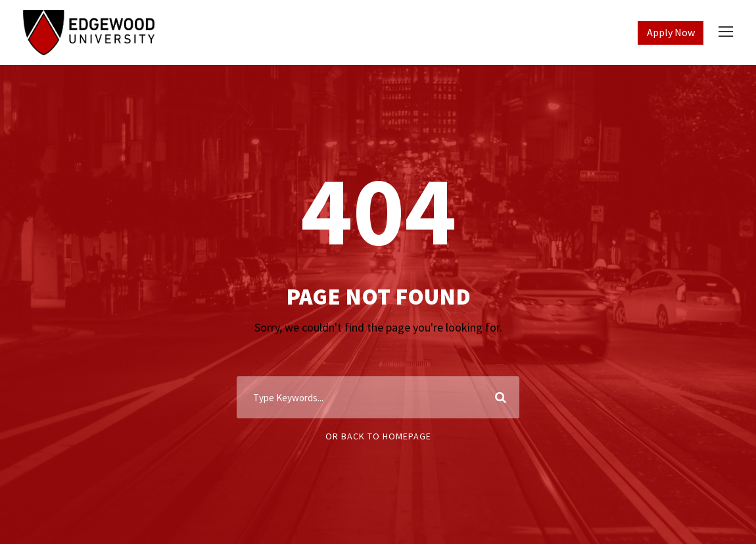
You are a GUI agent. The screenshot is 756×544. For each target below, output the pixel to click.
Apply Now (671, 32)
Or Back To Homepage (378, 436)
